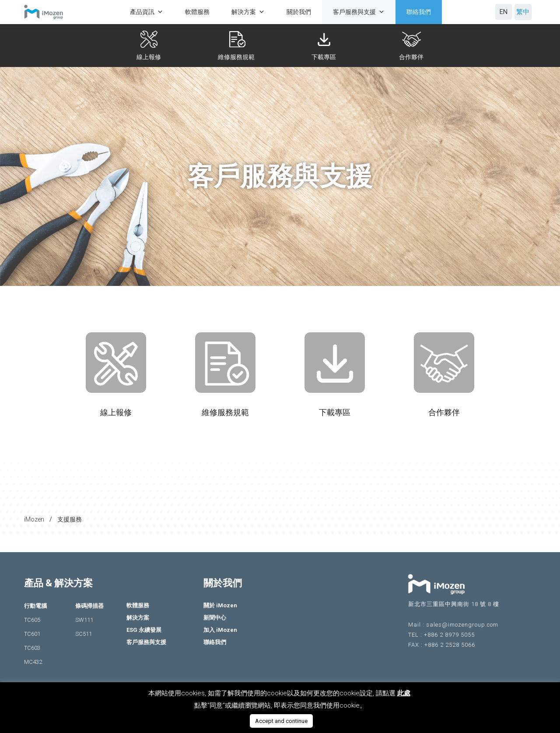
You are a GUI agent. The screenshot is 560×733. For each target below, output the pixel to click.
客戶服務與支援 (359, 12)
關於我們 (299, 12)
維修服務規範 (238, 57)
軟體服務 (197, 12)
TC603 (32, 648)
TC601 (32, 634)
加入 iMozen (220, 630)
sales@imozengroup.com (462, 625)
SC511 (84, 634)
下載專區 (325, 57)
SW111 (84, 620)
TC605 (32, 620)
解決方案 (248, 12)
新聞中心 (215, 618)
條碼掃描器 (89, 606)
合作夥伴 (413, 57)
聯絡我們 (419, 12)
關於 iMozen (220, 605)
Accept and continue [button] (281, 721)
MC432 (33, 662)
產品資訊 (147, 12)
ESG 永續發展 (144, 630)
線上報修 (150, 57)
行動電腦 (35, 606)
